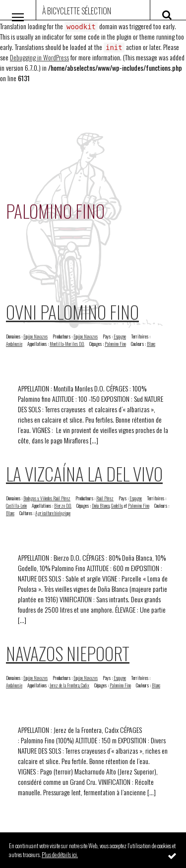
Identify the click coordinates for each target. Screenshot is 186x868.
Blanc (151, 344)
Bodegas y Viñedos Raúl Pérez (47, 498)
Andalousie (14, 344)
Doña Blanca (101, 506)
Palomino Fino (115, 344)
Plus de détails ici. (60, 854)
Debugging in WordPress (39, 57)
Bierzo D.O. (63, 506)
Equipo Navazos (35, 336)
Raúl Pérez (105, 498)
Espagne (120, 336)
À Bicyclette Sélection (77, 11)
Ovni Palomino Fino (72, 312)
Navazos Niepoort (68, 653)
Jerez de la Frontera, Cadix (69, 685)
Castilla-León (16, 506)
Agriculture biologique (53, 513)
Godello (117, 506)
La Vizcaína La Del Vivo (84, 473)
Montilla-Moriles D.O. (67, 344)
